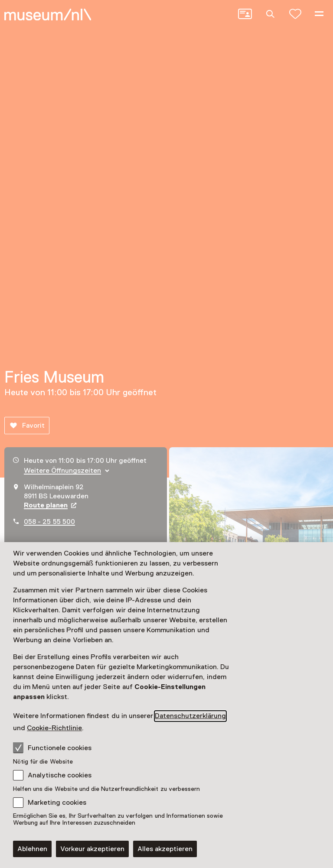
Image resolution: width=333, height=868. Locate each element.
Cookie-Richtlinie (54, 728)
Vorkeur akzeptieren (92, 849)
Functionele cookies (52, 748)
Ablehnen (32, 849)
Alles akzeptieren (165, 849)
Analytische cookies (60, 775)
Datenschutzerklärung (190, 716)
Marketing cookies (57, 803)
